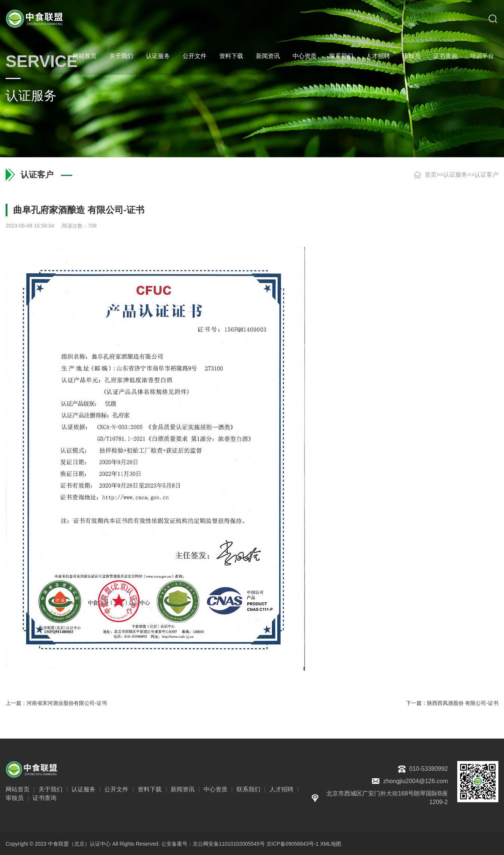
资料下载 (231, 56)
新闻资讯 (268, 56)
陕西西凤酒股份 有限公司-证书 (463, 703)
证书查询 (445, 56)
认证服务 (158, 56)
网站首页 (85, 56)
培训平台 (482, 56)
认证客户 (486, 175)
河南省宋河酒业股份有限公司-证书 (67, 703)
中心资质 (305, 56)
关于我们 (121, 56)
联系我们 (341, 56)
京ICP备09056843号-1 (293, 844)
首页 (431, 175)
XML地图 (331, 844)
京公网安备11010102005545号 (229, 844)
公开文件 (195, 56)
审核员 (412, 56)
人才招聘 (378, 56)
